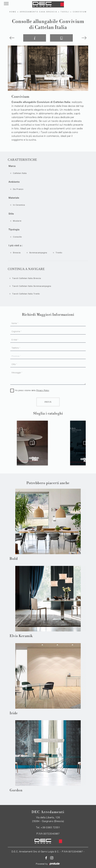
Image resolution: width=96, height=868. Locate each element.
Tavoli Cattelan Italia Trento (26, 294)
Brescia (17, 253)
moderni (17, 221)
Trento (59, 253)
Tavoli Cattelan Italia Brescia (26, 278)
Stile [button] (11, 214)
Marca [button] (12, 166)
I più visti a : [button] (16, 245)
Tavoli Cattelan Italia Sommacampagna (32, 286)
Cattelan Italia (20, 173)
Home (13, 12)
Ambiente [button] (14, 182)
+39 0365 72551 (50, 827)
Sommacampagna (38, 253)
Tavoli (65, 12)
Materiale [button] (14, 198)
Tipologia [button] (14, 229)
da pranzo (18, 189)
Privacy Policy (43, 390)
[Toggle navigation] (6, 4)
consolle (17, 237)
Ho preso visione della (32, 390)
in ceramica (19, 205)
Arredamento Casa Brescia (38, 12)
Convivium (80, 12)
